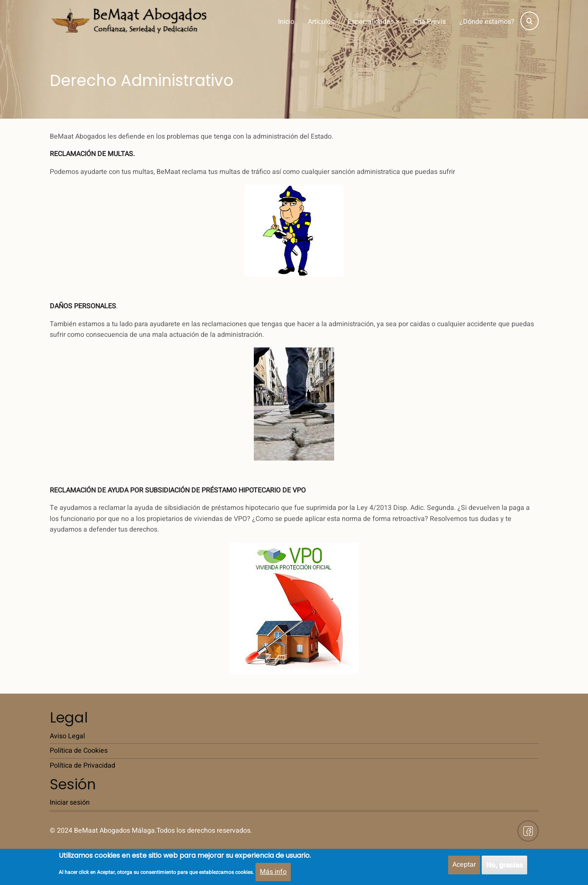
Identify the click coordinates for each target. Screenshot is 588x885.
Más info (273, 873)
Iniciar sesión (70, 802)
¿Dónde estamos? (487, 22)
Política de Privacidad (82, 765)
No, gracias (504, 867)
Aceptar (464, 866)
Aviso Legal (67, 736)
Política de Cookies (79, 751)
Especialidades (374, 22)
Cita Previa (430, 22)
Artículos (321, 22)
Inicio (286, 22)
